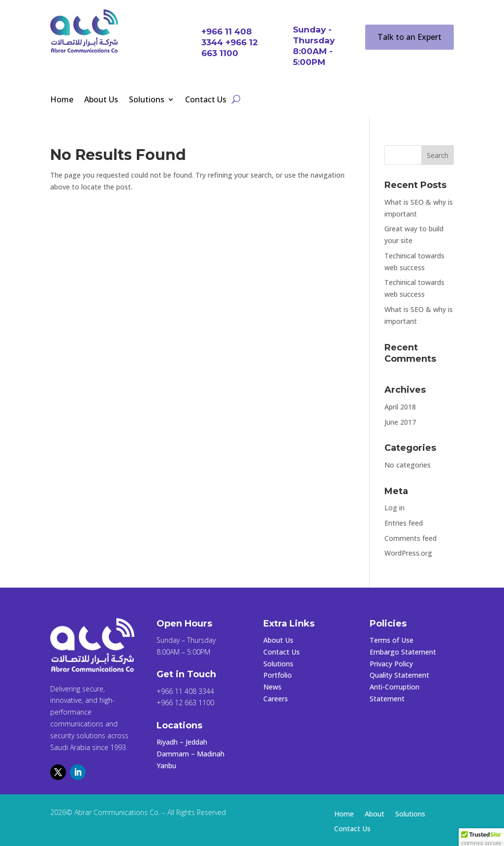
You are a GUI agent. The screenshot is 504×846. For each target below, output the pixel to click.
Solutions (147, 100)
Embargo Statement (403, 652)
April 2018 (400, 407)
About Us (101, 100)
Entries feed (404, 523)
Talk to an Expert (409, 37)
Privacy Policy (391, 664)
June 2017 (400, 422)
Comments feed (410, 538)
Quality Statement (399, 675)
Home (62, 100)
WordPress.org (408, 553)
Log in (394, 508)
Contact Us (206, 100)
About (375, 815)
